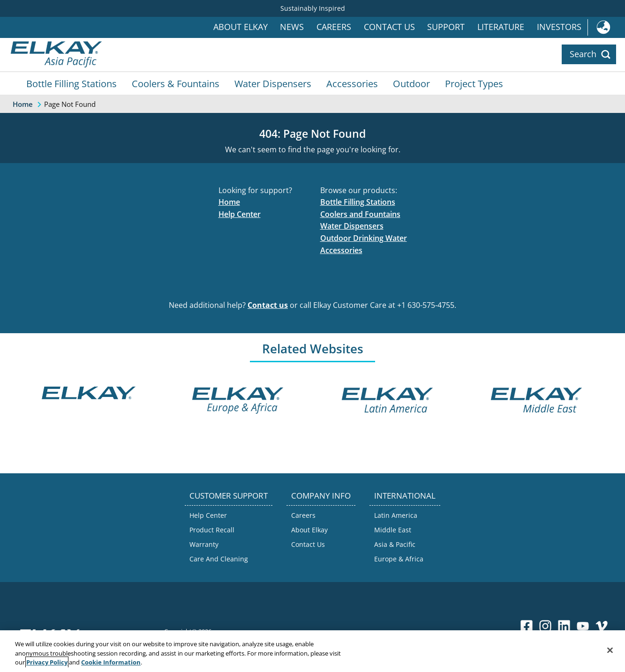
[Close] (610, 650)
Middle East (393, 530)
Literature (501, 27)
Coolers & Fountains (176, 83)
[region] (312, 651)
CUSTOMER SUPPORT (229, 496)
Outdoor (411, 83)
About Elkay (241, 27)
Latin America (396, 515)
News (292, 27)
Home (229, 202)
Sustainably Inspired (313, 8)
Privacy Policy (47, 662)
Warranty (204, 544)
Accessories (352, 83)
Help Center (240, 214)
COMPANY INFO (321, 496)
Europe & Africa (399, 559)
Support (446, 27)
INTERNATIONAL (405, 496)
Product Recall (212, 530)
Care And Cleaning (219, 559)
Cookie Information (111, 662)
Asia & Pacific (395, 544)
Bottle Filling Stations (72, 83)
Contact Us (389, 27)
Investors (559, 27)
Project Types (474, 83)
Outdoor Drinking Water (364, 238)
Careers (334, 27)
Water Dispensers (273, 83)
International (606, 27)
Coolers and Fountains (360, 214)
